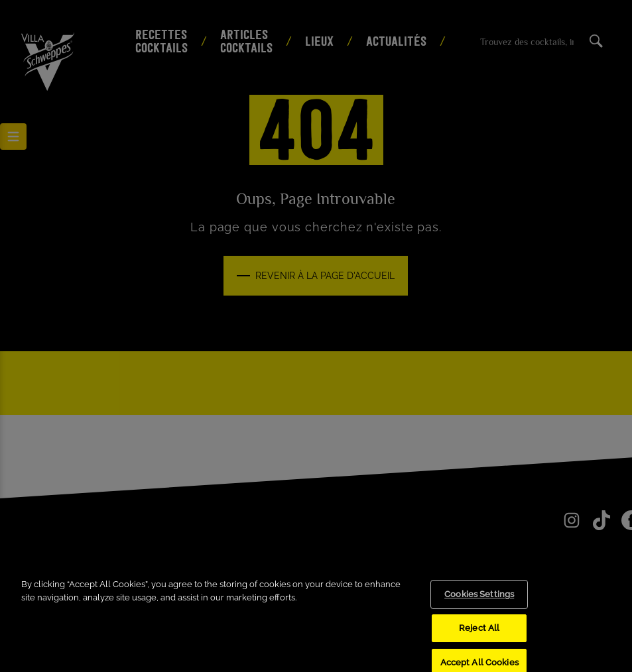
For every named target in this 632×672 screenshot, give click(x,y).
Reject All (479, 636)
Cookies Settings (479, 603)
